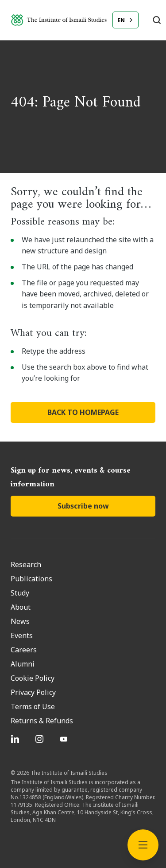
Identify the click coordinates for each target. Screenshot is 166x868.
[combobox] (125, 20)
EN (121, 20)
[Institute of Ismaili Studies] (59, 20)
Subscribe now (83, 506)
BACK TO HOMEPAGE (83, 412)
